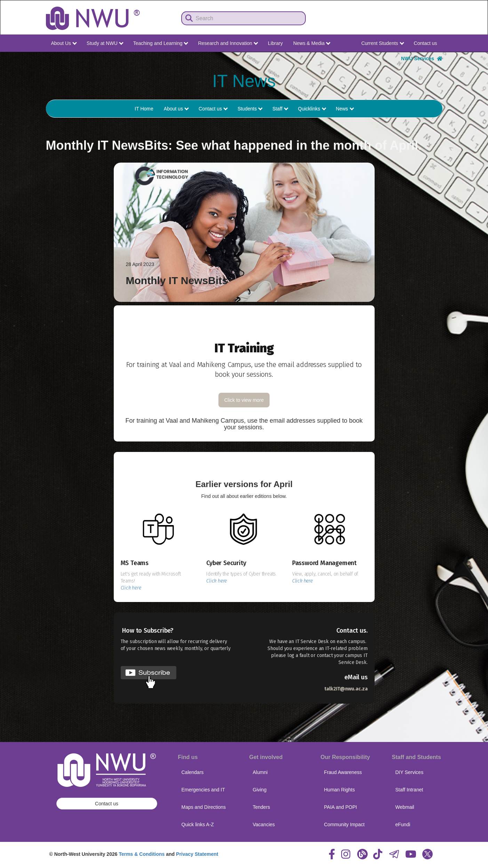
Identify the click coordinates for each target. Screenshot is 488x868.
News (345, 109)
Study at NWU (105, 43)
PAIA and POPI (341, 807)
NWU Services (422, 58)
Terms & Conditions (142, 854)
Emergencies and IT (203, 790)
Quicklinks (312, 109)
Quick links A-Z (198, 824)
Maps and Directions (204, 807)
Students (250, 109)
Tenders (262, 807)
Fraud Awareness (343, 772)
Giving (260, 790)
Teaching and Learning (161, 43)
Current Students (383, 43)
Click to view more (244, 400)
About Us (64, 43)
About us (176, 109)
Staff (280, 109)
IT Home (144, 109)
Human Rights (340, 790)
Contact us (426, 43)
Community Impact (345, 824)
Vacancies (264, 824)
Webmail (405, 807)
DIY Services (410, 772)
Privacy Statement (197, 854)
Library (275, 43)
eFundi (403, 824)
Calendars (193, 772)
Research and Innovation (228, 43)
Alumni (260, 772)
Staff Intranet (409, 790)
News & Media (312, 43)
